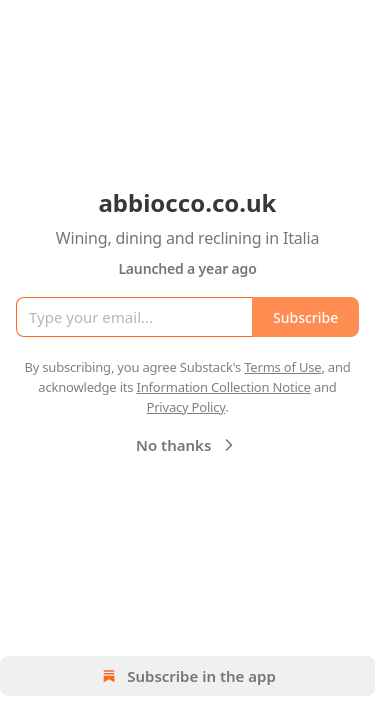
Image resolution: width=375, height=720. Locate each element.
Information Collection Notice (224, 387)
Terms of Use (282, 367)
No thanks (187, 445)
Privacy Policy (185, 407)
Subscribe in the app (187, 676)
